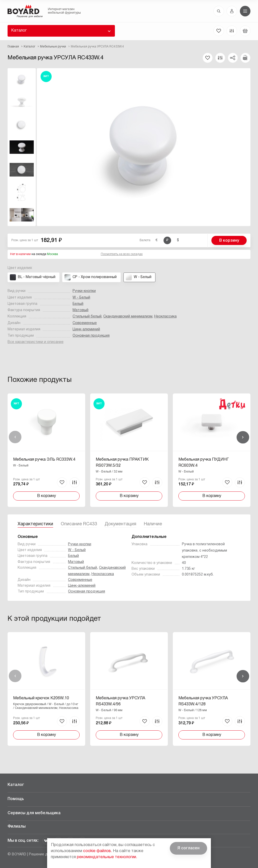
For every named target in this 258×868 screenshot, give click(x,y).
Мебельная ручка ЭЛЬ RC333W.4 (44, 460)
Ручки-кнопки (84, 291)
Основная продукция (91, 336)
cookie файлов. (98, 851)
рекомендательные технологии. (107, 857)
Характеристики (35, 524)
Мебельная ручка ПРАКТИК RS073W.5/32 (122, 463)
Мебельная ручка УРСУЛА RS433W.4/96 (120, 701)
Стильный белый (87, 317)
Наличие (153, 524)
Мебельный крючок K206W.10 (41, 698)
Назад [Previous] (15, 437)
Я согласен (188, 848)
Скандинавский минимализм (128, 317)
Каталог (19, 31)
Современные (85, 323)
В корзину (229, 241)
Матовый (80, 310)
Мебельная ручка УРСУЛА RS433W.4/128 (203, 701)
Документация (120, 524)
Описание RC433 (79, 524)
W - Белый (81, 298)
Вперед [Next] (243, 437)
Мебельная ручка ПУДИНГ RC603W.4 (204, 463)
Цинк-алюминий (86, 329)
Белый (78, 304)
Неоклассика (165, 317)
